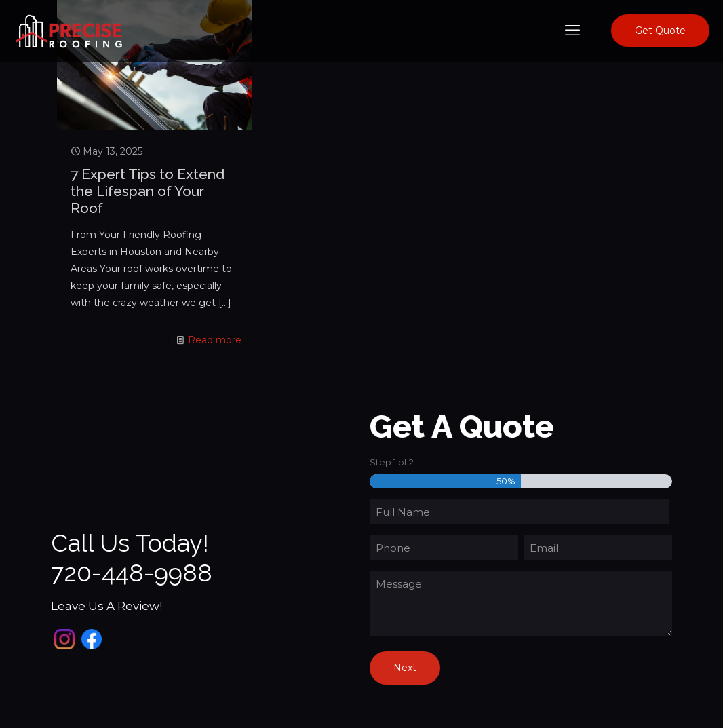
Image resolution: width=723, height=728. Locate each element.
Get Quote (660, 31)
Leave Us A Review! (106, 606)
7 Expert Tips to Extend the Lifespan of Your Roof (148, 191)
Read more (215, 340)
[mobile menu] (572, 31)
